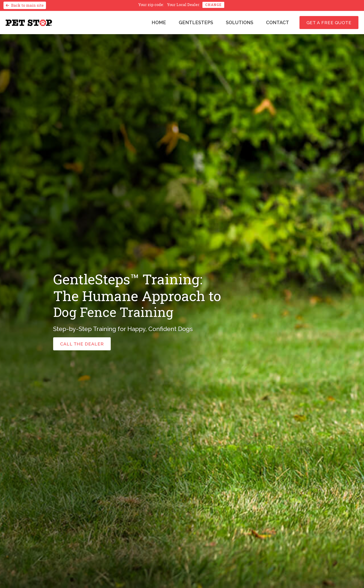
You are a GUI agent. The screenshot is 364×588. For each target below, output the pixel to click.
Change (213, 5)
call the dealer (82, 344)
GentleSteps (196, 23)
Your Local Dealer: (183, 5)
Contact (278, 23)
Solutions (240, 23)
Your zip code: (151, 5)
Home (159, 23)
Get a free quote (329, 23)
